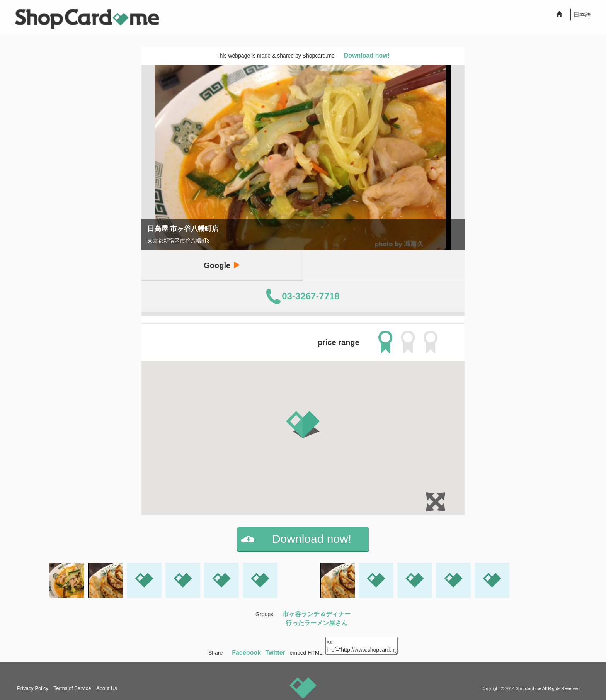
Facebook (246, 653)
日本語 (582, 14)
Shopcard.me (529, 688)
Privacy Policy (33, 688)
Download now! (367, 55)
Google (222, 265)
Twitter (275, 653)
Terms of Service (72, 688)
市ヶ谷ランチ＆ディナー (317, 614)
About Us (106, 688)
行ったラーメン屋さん (317, 623)
